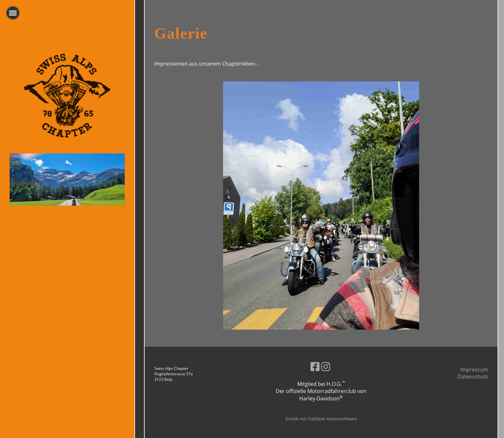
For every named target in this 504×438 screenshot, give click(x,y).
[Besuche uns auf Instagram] (326, 366)
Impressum (474, 370)
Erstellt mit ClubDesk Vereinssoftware (321, 419)
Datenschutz (473, 377)
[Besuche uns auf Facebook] (315, 366)
